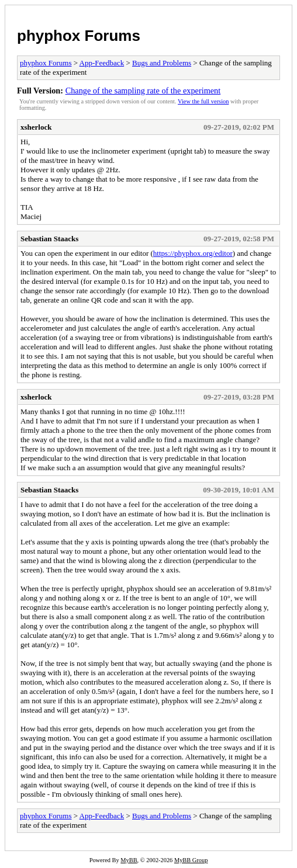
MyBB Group (191, 860)
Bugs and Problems (162, 63)
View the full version (203, 101)
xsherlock (36, 127)
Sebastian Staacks (49, 239)
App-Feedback (102, 63)
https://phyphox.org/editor (193, 253)
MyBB (129, 860)
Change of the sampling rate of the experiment (143, 91)
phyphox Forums (79, 36)
